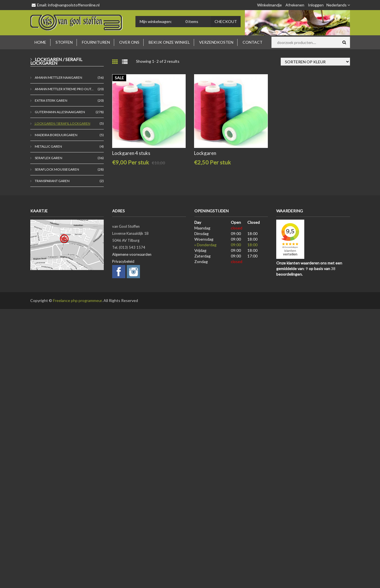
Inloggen (316, 5)
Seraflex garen (48, 158)
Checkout (226, 21)
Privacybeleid (123, 261)
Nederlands (338, 5)
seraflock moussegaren (57, 169)
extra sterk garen (51, 100)
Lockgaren (205, 153)
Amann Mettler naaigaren (58, 77)
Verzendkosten (216, 42)
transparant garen (52, 181)
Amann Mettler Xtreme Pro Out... (64, 89)
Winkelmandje (270, 5)
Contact (253, 42)
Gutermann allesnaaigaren (60, 112)
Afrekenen (295, 5)
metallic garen (48, 146)
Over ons (129, 42)
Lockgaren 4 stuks (131, 153)
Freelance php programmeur (77, 300)
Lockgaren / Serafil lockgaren (62, 123)
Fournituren (96, 42)
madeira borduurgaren (56, 135)
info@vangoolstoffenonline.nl (74, 5)
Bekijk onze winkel (169, 42)
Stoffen (64, 42)
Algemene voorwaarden (132, 254)
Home (40, 42)
